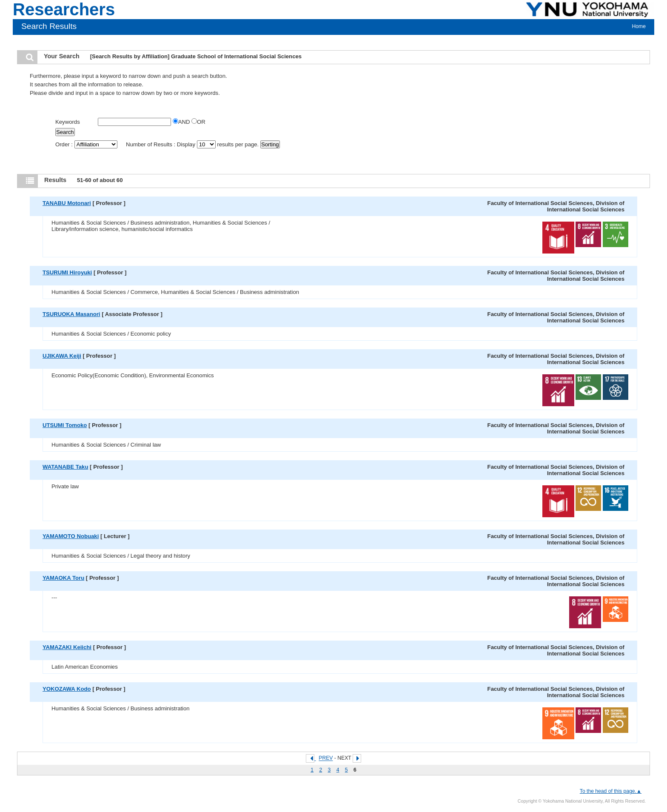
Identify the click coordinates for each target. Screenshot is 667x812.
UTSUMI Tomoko (65, 425)
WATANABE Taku (65, 467)
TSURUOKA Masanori (71, 314)
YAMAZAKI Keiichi (67, 647)
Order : (87, 144)
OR (198, 122)
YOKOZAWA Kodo (67, 689)
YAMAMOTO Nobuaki (71, 536)
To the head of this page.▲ (611, 791)
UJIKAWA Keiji (62, 356)
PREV (326, 758)
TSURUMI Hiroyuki (67, 272)
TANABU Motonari (67, 203)
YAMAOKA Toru (63, 578)
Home (639, 26)
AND (182, 122)
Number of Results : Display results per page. (193, 144)
